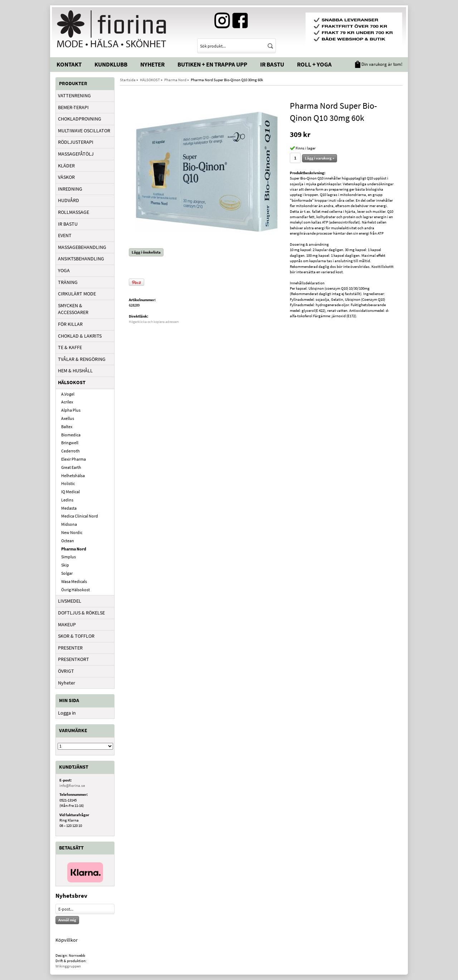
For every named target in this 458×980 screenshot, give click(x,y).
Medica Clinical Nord (80, 516)
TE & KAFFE (70, 347)
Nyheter (152, 64)
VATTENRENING (74, 95)
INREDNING (70, 189)
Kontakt (69, 64)
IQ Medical (70, 492)
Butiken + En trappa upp (212, 64)
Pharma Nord (74, 549)
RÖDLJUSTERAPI (76, 142)
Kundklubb (111, 64)
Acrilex (67, 402)
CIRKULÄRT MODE (77, 294)
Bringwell (70, 443)
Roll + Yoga (314, 64)
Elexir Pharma (74, 459)
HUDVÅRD (69, 200)
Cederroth (70, 451)
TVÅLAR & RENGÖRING (82, 359)
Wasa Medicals (74, 581)
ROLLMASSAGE (74, 212)
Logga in (67, 713)
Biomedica (71, 435)
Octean (68, 541)
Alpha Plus (71, 410)
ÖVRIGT (66, 671)
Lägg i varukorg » (320, 158)
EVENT (65, 235)
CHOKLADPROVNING (80, 119)
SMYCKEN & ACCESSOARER (73, 309)
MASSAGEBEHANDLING (82, 247)
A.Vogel (68, 394)
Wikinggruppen (68, 966)
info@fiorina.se (72, 785)
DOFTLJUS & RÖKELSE (81, 613)
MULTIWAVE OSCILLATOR (84, 131)
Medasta (69, 508)
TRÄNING (68, 282)
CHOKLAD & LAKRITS (80, 336)
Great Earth (71, 467)
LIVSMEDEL (70, 601)
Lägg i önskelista (146, 252)
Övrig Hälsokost (75, 590)
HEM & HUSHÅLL (75, 371)
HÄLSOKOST (72, 382)
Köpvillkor (67, 940)
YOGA (64, 270)
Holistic (68, 483)
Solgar (67, 573)
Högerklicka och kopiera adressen (154, 322)
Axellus (68, 418)
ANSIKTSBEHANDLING (81, 259)
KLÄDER (66, 166)
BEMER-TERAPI (73, 107)
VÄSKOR (66, 177)
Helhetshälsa (73, 476)
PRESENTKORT (74, 659)
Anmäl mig (67, 920)
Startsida (128, 80)
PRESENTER (70, 648)
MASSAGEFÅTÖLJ (76, 154)
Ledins (67, 500)
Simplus (69, 557)
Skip (65, 565)
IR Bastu (272, 64)
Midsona (69, 524)
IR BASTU (68, 224)
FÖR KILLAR (70, 324)
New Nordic (72, 532)
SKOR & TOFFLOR (76, 636)
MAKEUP (67, 624)
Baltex (67, 427)
